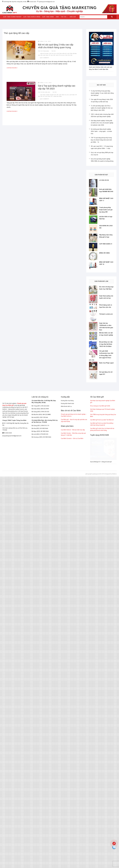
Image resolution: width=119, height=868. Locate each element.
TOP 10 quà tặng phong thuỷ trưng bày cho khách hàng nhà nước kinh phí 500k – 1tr (101, 140)
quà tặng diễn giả (62, 54)
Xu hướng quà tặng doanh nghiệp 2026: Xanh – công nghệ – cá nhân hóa (101, 131)
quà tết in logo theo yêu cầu (64, 55)
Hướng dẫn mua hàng (67, 601)
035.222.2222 (45, 607)
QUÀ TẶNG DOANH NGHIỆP (12, 17)
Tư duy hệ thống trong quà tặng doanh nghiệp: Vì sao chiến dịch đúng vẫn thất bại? (102, 93)
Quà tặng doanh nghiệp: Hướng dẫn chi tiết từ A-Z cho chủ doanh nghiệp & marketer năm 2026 (102, 123)
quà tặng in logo (64, 95)
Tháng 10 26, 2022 (45, 83)
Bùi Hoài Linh (46, 92)
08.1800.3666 (47, 638)
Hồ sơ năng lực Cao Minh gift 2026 (100, 607)
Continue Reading (13, 68)
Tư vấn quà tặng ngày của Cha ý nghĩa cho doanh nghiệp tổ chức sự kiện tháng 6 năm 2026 (102, 108)
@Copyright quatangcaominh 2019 (95, 675)
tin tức (53, 51)
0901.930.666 (44, 618)
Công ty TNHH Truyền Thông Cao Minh (14, 621)
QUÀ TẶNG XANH (48, 17)
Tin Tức (64, 17)
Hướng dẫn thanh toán (67, 604)
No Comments (45, 58)
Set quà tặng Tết (48, 96)
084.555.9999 (45, 609)
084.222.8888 (47, 615)
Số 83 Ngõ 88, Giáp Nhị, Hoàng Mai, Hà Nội (15, 2)
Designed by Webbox (111, 675)
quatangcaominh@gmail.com (46, 2)
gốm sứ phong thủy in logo (48, 54)
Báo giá (73, 17)
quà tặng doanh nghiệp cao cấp (49, 95)
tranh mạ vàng (58, 96)
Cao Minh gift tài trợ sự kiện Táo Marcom (102, 621)
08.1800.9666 (44, 629)
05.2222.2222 (33, 2)
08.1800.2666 (45, 632)
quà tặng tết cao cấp (49, 55)
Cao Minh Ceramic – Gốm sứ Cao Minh (72, 639)
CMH (57, 17)
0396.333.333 (45, 612)
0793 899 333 (44, 635)
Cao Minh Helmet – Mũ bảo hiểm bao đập (73, 631)
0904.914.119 (45, 626)
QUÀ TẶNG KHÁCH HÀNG (32, 17)
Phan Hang (46, 51)
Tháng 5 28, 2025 (44, 41)
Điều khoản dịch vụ (66, 607)
